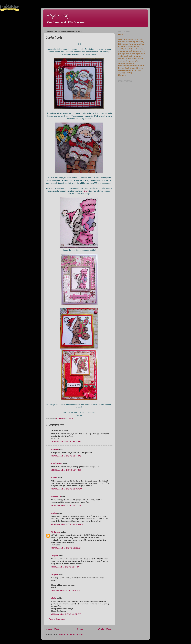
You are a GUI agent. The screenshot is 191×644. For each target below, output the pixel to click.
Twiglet (55, 556)
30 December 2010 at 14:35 (66, 456)
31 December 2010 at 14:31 (65, 567)
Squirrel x (56, 497)
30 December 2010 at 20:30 (67, 524)
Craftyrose (57, 463)
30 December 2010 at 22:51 (66, 548)
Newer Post (53, 629)
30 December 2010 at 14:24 (66, 442)
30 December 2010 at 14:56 (66, 470)
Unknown (56, 532)
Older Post (105, 629)
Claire (86, 191)
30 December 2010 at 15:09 (67, 489)
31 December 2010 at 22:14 (66, 591)
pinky (54, 513)
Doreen (55, 449)
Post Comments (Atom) (71, 634)
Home (79, 629)
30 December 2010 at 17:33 (66, 505)
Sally (54, 598)
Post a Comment (57, 619)
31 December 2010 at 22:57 (66, 614)
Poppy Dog (58, 16)
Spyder (55, 574)
